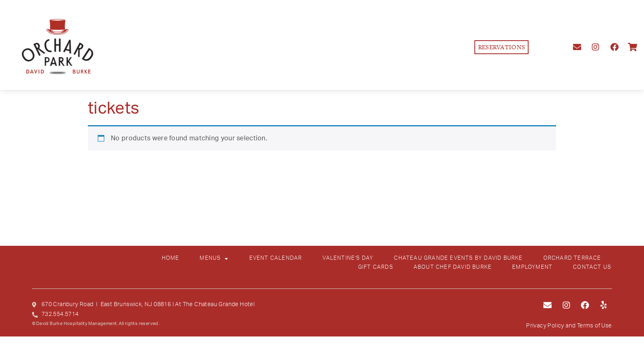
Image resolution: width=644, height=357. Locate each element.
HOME (171, 258)
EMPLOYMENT (532, 267)
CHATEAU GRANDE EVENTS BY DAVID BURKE (458, 258)
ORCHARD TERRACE (572, 258)
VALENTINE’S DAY (348, 258)
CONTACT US (592, 267)
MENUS (214, 259)
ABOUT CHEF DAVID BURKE (453, 267)
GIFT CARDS (376, 267)
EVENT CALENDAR (276, 258)
